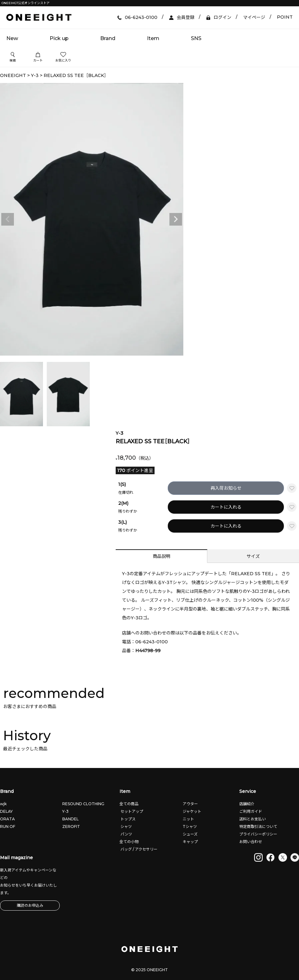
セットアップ (131, 811)
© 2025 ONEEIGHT (149, 970)
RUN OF (8, 827)
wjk (3, 804)
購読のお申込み (30, 905)
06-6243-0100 (152, 642)
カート (38, 57)
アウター (190, 804)
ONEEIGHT (13, 75)
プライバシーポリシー (258, 834)
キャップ (190, 842)
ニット (188, 819)
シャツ (126, 827)
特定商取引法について (258, 827)
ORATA (7, 819)
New (12, 38)
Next (176, 219)
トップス (128, 819)
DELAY (6, 811)
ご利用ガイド (251, 811)
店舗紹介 (247, 804)
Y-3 (35, 75)
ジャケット (192, 811)
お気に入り (63, 57)
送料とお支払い (253, 819)
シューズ (190, 834)
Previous (8, 219)
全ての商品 (129, 804)
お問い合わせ (251, 842)
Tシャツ (189, 827)
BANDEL (70, 819)
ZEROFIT (71, 827)
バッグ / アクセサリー (138, 849)
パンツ (126, 834)
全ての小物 (129, 842)
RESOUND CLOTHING (83, 804)
